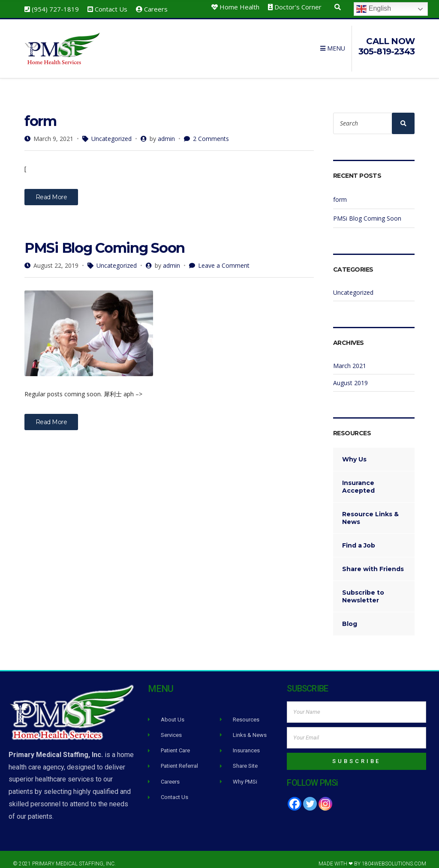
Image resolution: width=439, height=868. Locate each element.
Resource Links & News (370, 509)
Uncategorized (111, 130)
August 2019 (350, 374)
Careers (156, 9)
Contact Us (111, 9)
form (41, 112)
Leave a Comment (224, 257)
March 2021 (350, 357)
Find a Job (359, 537)
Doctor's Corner (298, 7)
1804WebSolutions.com (394, 855)
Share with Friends (373, 560)
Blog (350, 615)
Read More (51, 189)
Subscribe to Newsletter (363, 588)
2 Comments (211, 130)
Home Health (239, 7)
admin (166, 130)
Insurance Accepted (358, 478)
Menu (333, 44)
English (374, 9)
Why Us (354, 451)
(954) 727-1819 (55, 9)
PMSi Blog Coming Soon (105, 239)
